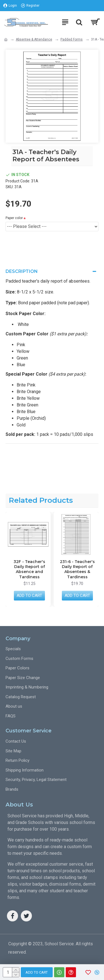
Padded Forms (72, 39)
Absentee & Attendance (34, 39)
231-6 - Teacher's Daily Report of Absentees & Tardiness (77, 569)
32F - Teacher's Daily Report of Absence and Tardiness (29, 569)
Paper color (14, 218)
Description (22, 271)
